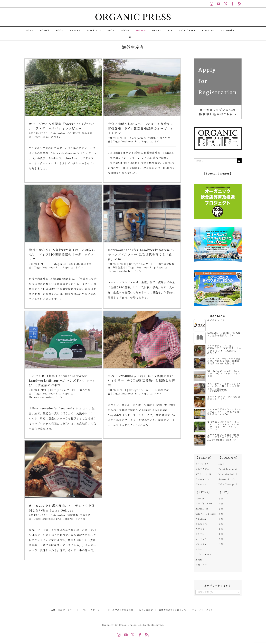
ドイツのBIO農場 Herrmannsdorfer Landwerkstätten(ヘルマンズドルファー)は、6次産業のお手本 (110, 267)
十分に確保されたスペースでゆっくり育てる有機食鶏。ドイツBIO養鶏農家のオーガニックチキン (116, 128)
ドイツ (177, 150)
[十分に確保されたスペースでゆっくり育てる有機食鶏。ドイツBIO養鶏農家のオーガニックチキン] (118, 87)
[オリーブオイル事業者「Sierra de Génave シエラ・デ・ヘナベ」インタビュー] (63, 87)
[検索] (239, 161)
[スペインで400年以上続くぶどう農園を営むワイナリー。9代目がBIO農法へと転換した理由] (167, 226)
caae (46, 137)
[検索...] (215, 161)
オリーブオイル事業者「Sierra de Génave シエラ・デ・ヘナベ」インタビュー (62, 126)
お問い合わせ (146, 610)
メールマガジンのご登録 (121, 610)
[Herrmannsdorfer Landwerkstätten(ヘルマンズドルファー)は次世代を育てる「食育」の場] (69, 217)
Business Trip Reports (112, 141)
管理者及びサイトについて (173, 610)
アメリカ (81, 412)
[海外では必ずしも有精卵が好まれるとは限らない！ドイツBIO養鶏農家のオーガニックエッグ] (161, 96)
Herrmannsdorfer (47, 274)
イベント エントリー (91, 610)
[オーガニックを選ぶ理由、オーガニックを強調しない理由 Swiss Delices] (63, 363)
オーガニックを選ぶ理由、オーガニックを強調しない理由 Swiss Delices (62, 402)
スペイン (56, 137)
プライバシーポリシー (204, 610)
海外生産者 (46, 271)
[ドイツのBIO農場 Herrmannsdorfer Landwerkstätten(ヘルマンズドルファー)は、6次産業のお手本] (112, 226)
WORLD (172, 147)
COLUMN (74, 133)
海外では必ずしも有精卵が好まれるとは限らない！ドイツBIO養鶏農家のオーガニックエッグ (160, 137)
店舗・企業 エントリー (63, 610)
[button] (130, 37)
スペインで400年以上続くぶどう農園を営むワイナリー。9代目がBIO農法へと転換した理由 (166, 267)
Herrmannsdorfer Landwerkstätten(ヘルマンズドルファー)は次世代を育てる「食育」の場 (68, 258)
